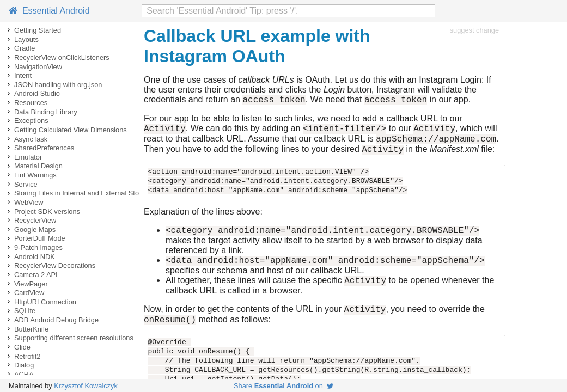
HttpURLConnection (45, 302)
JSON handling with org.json (58, 85)
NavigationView (38, 67)
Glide (22, 347)
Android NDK (35, 257)
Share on (283, 386)
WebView (29, 202)
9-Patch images (38, 247)
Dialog (24, 365)
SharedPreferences (44, 148)
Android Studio (37, 93)
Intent (23, 75)
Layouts (26, 39)
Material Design (38, 166)
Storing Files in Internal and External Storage (84, 193)
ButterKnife (31, 329)
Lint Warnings (35, 175)
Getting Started (38, 30)
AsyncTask (31, 139)
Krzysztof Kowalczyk (86, 386)
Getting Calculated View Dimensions (71, 130)
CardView (29, 293)
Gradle (25, 48)
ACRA (24, 374)
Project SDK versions (47, 212)
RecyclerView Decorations (55, 265)
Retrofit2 (27, 356)
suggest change (474, 30)
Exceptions (31, 121)
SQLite (25, 311)
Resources (31, 103)
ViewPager (31, 284)
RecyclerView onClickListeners (62, 57)
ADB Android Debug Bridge (56, 320)
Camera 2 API (36, 275)
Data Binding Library (46, 112)
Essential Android (49, 11)
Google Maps (35, 229)
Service (26, 184)
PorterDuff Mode (40, 238)
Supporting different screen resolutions (74, 338)
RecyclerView (35, 220)
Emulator (28, 157)
